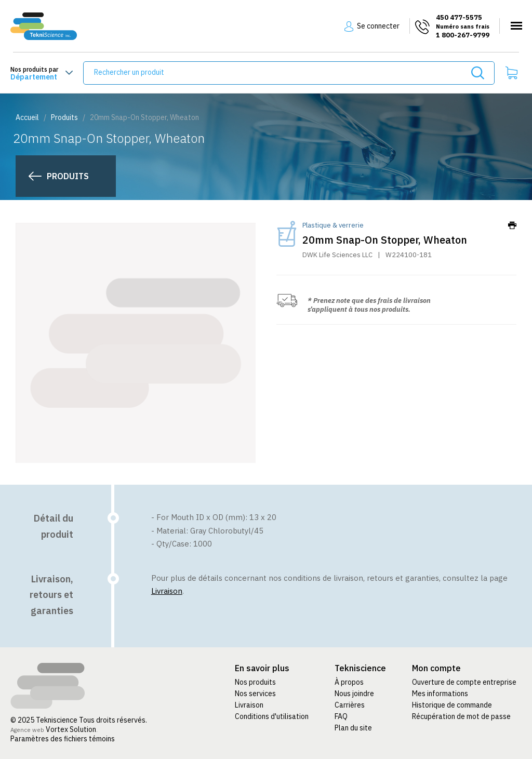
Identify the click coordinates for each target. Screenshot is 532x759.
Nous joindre (354, 694)
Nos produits (255, 682)
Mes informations (440, 694)
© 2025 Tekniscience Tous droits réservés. (79, 720)
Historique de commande (452, 705)
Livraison (167, 591)
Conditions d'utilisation (272, 716)
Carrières (350, 705)
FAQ (341, 716)
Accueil (27, 117)
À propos (349, 682)
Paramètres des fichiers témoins (63, 739)
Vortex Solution (71, 729)
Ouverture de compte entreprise (464, 682)
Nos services (255, 694)
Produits (64, 117)
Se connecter (378, 26)
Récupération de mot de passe (461, 716)
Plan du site (353, 728)
